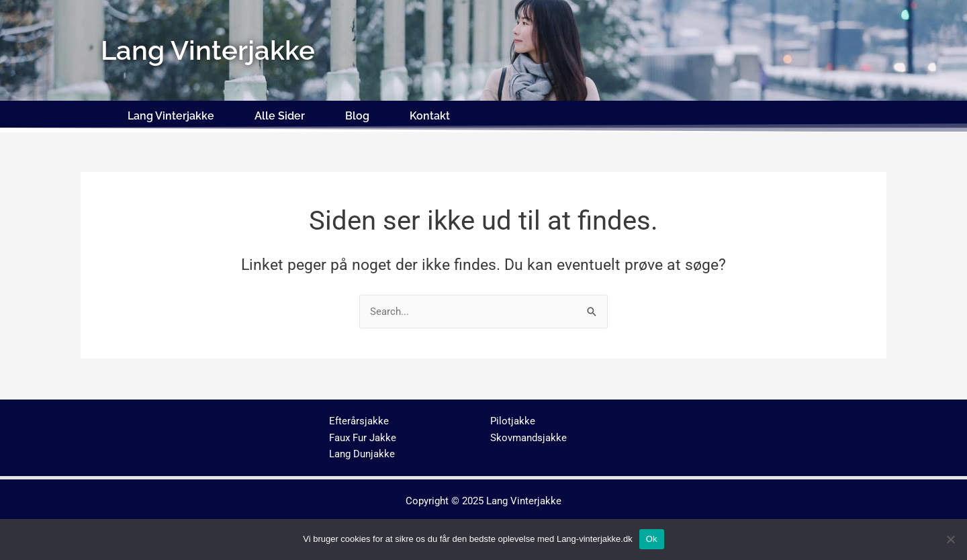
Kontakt (430, 116)
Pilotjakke (513, 421)
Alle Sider (280, 116)
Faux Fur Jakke (363, 438)
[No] (950, 539)
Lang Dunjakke (362, 454)
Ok (652, 539)
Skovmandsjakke (528, 438)
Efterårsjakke (359, 421)
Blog (357, 116)
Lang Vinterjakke (171, 116)
